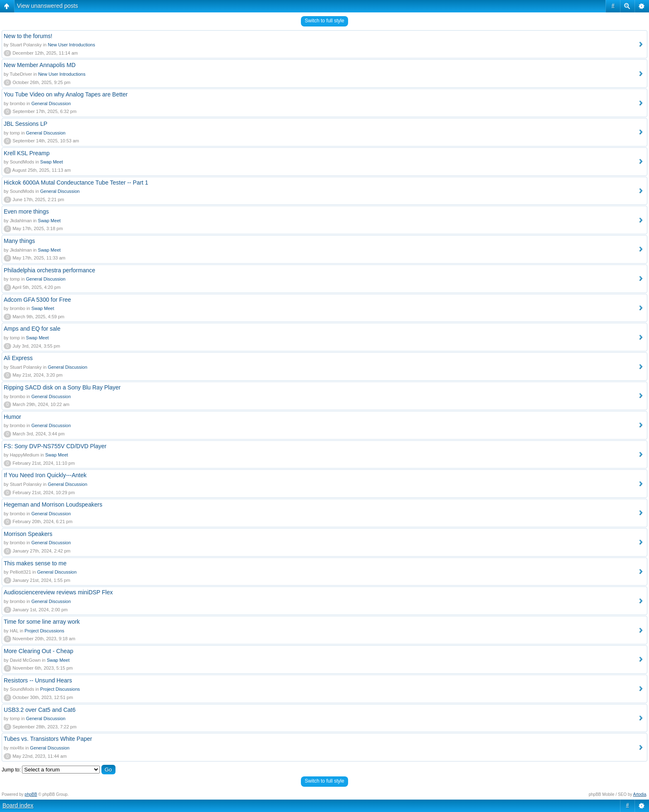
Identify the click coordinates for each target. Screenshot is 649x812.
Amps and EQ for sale (32, 329)
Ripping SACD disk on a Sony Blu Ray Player (62, 387)
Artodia (640, 794)
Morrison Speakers (28, 534)
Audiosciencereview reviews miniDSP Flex (58, 592)
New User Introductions (71, 45)
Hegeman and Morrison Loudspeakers (53, 504)
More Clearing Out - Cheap (38, 651)
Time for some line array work (42, 622)
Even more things (26, 211)
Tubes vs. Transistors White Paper (48, 739)
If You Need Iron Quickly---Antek (45, 475)
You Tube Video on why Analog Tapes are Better (66, 94)
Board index (18, 805)
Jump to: (11, 770)
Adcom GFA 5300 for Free (37, 300)
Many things (19, 241)
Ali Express (18, 358)
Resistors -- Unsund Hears (38, 680)
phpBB (31, 794)
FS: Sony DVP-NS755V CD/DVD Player (55, 446)
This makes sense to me (35, 563)
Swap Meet (52, 162)
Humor (12, 417)
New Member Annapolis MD (40, 65)
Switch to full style (324, 21)
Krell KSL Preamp (27, 153)
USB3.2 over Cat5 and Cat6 (40, 710)
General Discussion (51, 103)
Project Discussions (44, 631)
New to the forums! (28, 36)
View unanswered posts (48, 6)
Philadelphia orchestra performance (49, 270)
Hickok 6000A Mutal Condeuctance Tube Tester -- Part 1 (76, 183)
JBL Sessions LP (25, 124)
